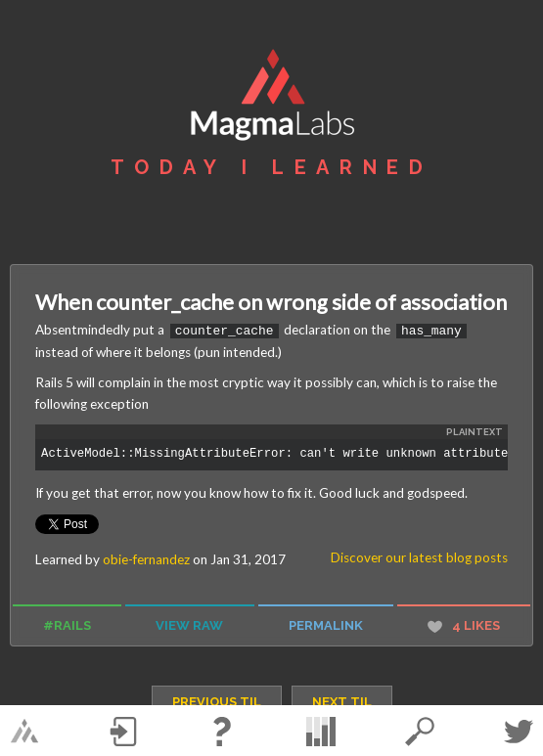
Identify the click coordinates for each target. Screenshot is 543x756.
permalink (326, 624)
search (420, 732)
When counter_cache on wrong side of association (271, 302)
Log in (123, 732)
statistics (321, 732)
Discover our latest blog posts (419, 556)
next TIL (342, 701)
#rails (67, 624)
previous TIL (217, 701)
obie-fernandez (146, 558)
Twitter (519, 732)
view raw (189, 624)
